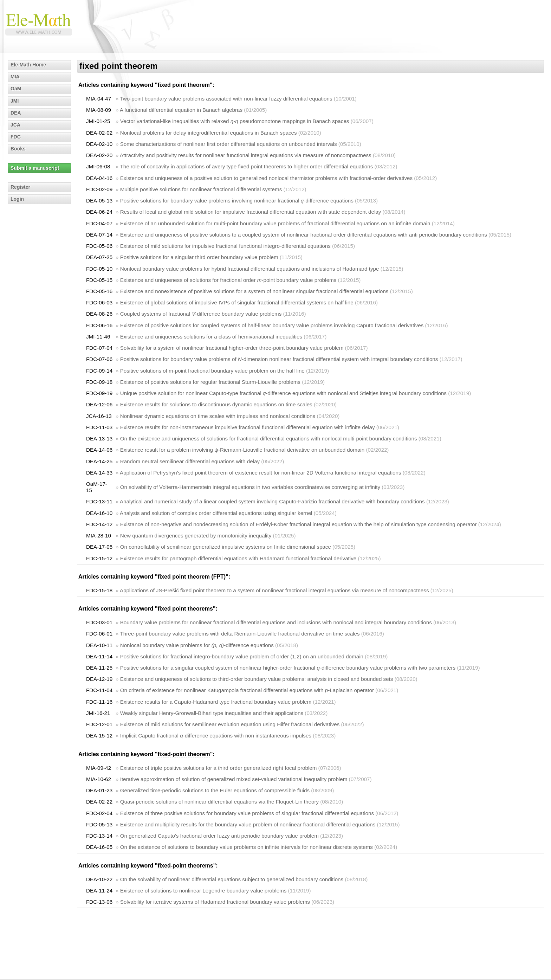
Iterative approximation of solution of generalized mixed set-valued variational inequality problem (234, 779)
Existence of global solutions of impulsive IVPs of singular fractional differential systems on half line (237, 302)
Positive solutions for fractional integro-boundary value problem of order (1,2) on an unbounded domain (242, 656)
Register (20, 187)
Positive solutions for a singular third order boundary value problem (199, 257)
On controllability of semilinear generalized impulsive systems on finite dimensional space (226, 547)
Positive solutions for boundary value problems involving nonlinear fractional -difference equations (237, 201)
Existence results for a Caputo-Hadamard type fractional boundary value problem (216, 702)
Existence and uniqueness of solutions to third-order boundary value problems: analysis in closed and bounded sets (257, 679)
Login (17, 199)
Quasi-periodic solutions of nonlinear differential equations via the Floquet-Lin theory (219, 802)
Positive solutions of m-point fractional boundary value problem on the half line (212, 371)
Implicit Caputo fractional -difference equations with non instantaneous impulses (216, 736)
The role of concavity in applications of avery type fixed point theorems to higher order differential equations (246, 166)
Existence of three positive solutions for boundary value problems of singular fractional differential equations (247, 813)
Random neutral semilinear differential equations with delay (190, 461)
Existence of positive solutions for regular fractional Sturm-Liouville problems (210, 382)
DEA (16, 113)
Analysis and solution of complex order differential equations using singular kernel (216, 513)
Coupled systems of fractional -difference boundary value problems (201, 314)
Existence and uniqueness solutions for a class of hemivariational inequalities (211, 337)
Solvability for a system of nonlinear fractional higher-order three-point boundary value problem (232, 348)
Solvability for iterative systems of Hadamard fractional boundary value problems (215, 902)
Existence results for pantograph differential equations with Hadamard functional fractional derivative (238, 558)
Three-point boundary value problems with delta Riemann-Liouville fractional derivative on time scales (240, 634)
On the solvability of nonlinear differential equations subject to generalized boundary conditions (232, 879)
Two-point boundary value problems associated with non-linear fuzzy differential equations (226, 99)
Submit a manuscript (35, 168)
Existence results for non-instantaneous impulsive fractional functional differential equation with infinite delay (248, 427)
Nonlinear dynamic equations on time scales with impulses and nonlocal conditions (218, 416)
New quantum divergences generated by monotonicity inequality (196, 536)
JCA (15, 125)
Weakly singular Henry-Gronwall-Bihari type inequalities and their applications (212, 713)
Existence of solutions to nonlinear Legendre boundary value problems (203, 891)
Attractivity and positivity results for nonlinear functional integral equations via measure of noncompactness (246, 155)
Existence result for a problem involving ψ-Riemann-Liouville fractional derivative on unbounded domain (242, 450)
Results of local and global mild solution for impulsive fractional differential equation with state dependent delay (251, 212)
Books (18, 149)
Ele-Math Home (28, 65)
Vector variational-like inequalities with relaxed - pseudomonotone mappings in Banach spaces (235, 121)
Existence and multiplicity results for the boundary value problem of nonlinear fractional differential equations (248, 824)
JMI (15, 101)
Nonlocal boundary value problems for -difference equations (197, 645)
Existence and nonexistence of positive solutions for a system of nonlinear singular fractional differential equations (254, 291)
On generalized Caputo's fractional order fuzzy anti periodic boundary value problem (219, 836)
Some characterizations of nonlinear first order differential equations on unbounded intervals (229, 144)
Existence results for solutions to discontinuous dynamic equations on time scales (216, 404)
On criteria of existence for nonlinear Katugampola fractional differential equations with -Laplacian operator (247, 690)
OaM (16, 89)
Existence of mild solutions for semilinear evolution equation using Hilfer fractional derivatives (230, 724)
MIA (15, 77)
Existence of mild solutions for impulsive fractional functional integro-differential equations (225, 246)
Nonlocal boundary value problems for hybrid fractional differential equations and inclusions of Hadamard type (250, 269)
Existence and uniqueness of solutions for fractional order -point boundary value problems (228, 280)
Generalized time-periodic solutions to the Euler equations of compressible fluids (215, 790)
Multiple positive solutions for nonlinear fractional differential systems (201, 189)
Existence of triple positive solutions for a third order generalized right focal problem (219, 768)
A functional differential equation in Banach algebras (181, 110)
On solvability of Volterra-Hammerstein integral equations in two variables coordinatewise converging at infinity (250, 487)
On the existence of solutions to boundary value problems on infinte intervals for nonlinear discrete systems (247, 847)
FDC (16, 137)
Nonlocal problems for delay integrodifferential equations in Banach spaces (209, 133)
